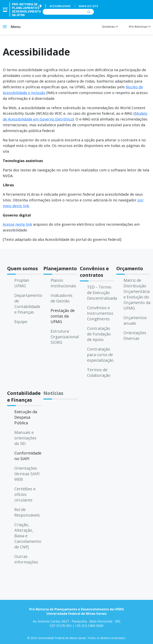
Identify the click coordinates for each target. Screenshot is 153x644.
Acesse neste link (17, 224)
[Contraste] (40, 6)
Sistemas (110, 27)
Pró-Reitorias (140, 27)
